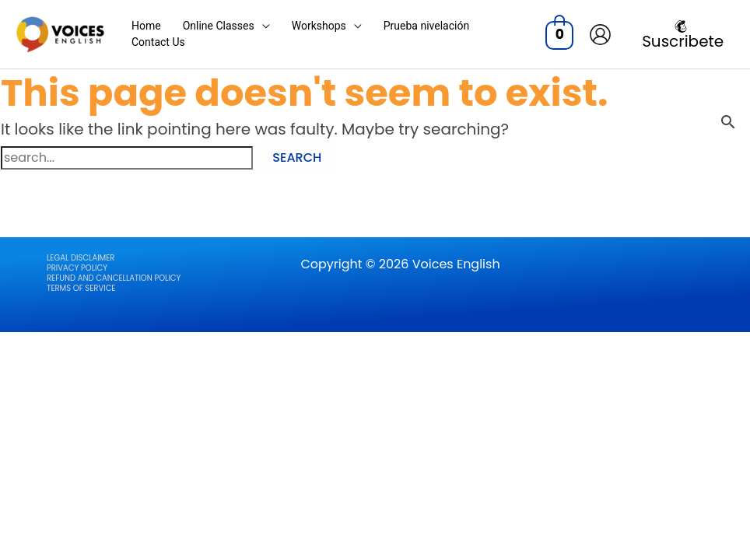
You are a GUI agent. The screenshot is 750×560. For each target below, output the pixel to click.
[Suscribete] (680, 34)
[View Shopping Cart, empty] (559, 34)
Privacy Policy (77, 268)
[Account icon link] (600, 35)
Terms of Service (81, 288)
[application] (262, 26)
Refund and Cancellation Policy (114, 278)
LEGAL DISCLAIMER (81, 258)
